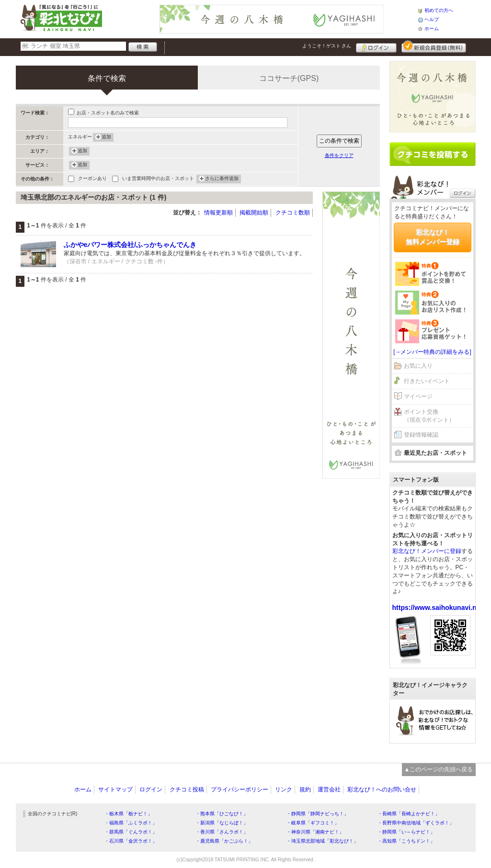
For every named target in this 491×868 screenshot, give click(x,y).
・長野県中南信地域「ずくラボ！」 (416, 823)
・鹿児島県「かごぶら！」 (224, 841)
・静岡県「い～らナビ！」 (406, 832)
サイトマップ (115, 789)
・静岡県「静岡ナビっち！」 (318, 814)
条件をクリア (339, 155)
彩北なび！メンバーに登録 (427, 551)
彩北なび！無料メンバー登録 (433, 237)
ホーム (432, 28)
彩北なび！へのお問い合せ (382, 789)
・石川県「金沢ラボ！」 (131, 841)
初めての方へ (439, 10)
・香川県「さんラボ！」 (222, 832)
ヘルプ (432, 19)
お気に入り (418, 366)
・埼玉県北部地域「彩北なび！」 (322, 841)
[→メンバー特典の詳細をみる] (432, 352)
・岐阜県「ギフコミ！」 (313, 823)
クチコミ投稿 (187, 789)
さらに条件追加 (222, 179)
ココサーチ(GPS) (289, 78)
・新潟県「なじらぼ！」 (222, 823)
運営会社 (329, 789)
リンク (284, 789)
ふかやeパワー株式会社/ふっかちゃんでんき (130, 245)
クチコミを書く (433, 154)
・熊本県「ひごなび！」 (222, 814)
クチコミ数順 (293, 213)
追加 (106, 137)
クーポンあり (92, 179)
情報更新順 (218, 213)
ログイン (376, 46)
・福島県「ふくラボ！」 (131, 823)
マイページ (418, 396)
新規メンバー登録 (434, 46)
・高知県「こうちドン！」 (406, 841)
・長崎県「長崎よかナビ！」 (409, 814)
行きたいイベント (427, 381)
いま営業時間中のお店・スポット (158, 179)
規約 (305, 789)
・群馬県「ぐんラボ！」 (131, 832)
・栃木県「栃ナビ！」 (128, 814)
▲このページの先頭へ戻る (439, 769)
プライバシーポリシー (240, 789)
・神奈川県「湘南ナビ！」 (315, 832)
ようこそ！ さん (327, 46)
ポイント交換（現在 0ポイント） (429, 416)
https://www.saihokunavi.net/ (438, 608)
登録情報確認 (421, 435)
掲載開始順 (254, 213)
